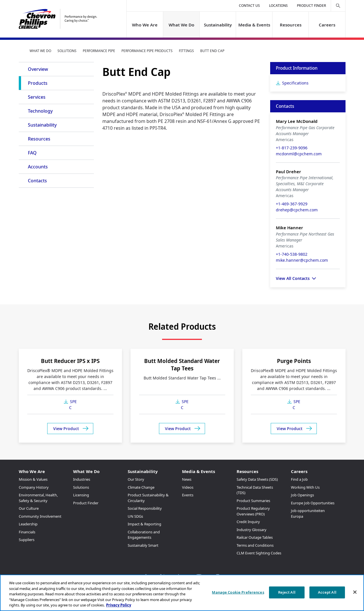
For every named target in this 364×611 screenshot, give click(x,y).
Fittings (186, 51)
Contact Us (249, 6)
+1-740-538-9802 (292, 254)
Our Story (136, 479)
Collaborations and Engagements (144, 535)
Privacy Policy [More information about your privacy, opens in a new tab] (119, 605)
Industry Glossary (252, 530)
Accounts (38, 167)
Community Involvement (40, 516)
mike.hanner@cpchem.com (302, 260)
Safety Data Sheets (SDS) (257, 479)
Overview (38, 69)
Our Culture (29, 508)
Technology (40, 111)
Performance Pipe (99, 51)
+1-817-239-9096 (292, 148)
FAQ (32, 153)
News (187, 479)
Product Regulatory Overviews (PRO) (253, 511)
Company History (34, 487)
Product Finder (312, 6)
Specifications (295, 83)
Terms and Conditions (255, 545)
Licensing (81, 495)
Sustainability (218, 25)
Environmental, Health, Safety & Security (38, 498)
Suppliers (27, 540)
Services (37, 97)
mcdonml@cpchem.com (299, 154)
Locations (278, 6)
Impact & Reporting (144, 524)
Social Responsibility (145, 508)
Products (38, 83)
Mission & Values (33, 479)
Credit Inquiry (248, 522)
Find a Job (299, 479)
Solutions (67, 51)
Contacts (37, 181)
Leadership (28, 524)
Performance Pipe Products (147, 51)
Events (188, 495)
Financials (27, 532)
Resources (291, 25)
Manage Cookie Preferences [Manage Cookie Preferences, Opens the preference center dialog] (238, 592)
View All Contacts (293, 278)
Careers (327, 25)
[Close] (355, 592)
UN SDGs (135, 516)
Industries (82, 479)
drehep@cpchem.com (297, 210)
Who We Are (145, 25)
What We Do (181, 25)
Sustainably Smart (143, 545)
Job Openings (302, 495)
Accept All (327, 592)
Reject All (287, 592)
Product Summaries (253, 501)
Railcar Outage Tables (255, 537)
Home (21, 51)
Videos (188, 487)
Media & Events (254, 25)
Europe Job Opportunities (313, 503)
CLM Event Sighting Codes (259, 553)
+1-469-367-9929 (292, 204)
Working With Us (305, 487)
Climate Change (141, 487)
